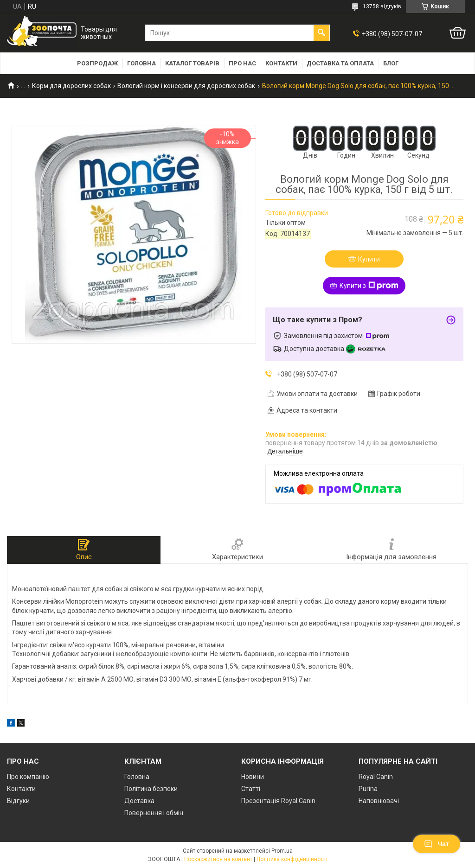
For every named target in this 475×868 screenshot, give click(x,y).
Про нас (242, 63)
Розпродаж (97, 63)
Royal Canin (376, 777)
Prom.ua (282, 851)
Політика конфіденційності (292, 859)
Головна (141, 63)
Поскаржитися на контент (218, 859)
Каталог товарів (192, 63)
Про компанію (28, 777)
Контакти (281, 63)
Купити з (369, 286)
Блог (391, 63)
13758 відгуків (382, 6)
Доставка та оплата (340, 63)
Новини (253, 777)
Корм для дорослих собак (71, 86)
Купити (369, 259)
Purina (368, 789)
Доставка (139, 801)
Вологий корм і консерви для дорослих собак (186, 86)
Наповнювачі (379, 801)
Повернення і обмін (154, 813)
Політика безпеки (151, 789)
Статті (251, 789)
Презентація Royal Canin (278, 801)
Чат (436, 844)
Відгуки (18, 801)
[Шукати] (321, 33)
